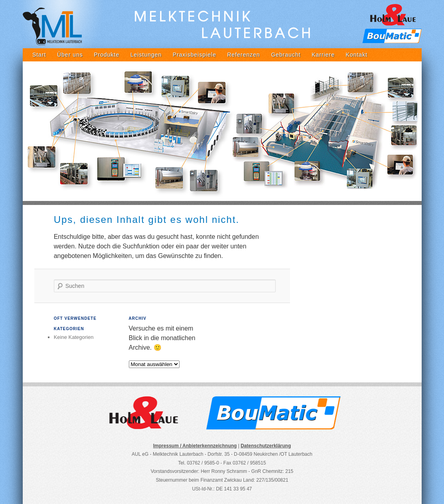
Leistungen (146, 55)
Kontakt (357, 55)
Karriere (323, 55)
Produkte (107, 55)
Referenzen (244, 55)
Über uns (70, 55)
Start (39, 55)
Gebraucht (286, 55)
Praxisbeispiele (194, 55)
